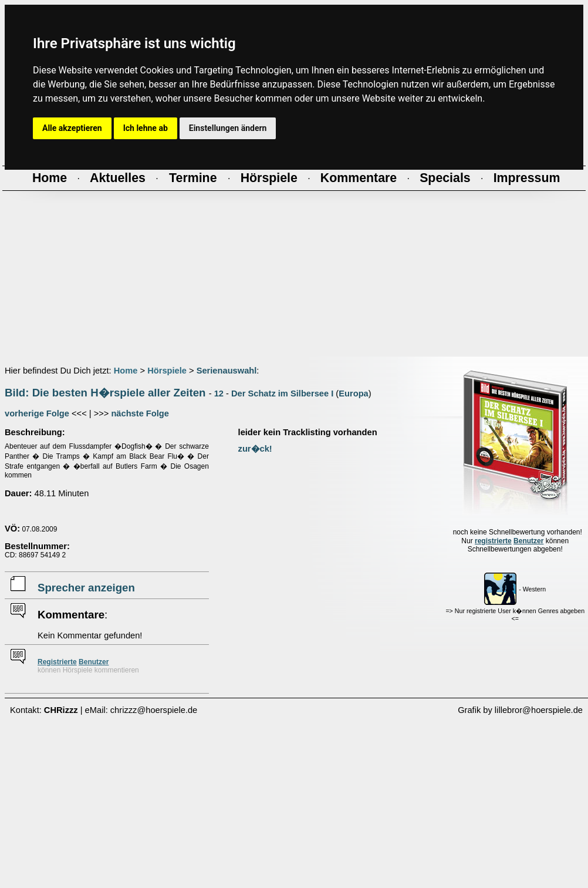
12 (219, 393)
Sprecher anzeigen (86, 588)
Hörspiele (167, 371)
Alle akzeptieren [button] (72, 128)
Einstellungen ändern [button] (228, 128)
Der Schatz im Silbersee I (282, 393)
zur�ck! (255, 449)
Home (126, 371)
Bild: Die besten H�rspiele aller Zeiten (105, 393)
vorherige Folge (37, 413)
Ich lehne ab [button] (146, 128)
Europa (354, 393)
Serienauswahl (227, 371)
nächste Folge (140, 413)
